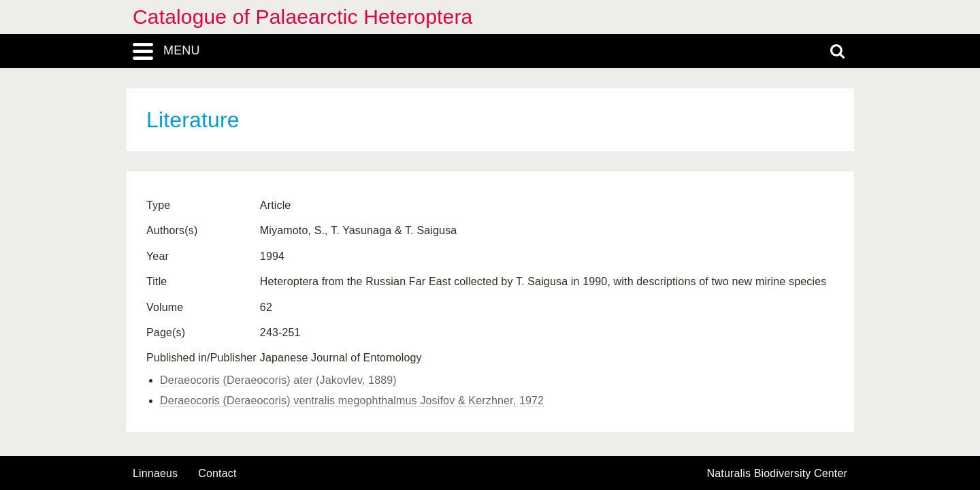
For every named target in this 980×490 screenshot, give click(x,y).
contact (217, 473)
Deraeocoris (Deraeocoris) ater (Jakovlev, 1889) (278, 380)
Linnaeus (155, 474)
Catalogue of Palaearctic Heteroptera (303, 17)
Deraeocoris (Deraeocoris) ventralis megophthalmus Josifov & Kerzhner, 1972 (352, 401)
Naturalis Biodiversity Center (778, 474)
